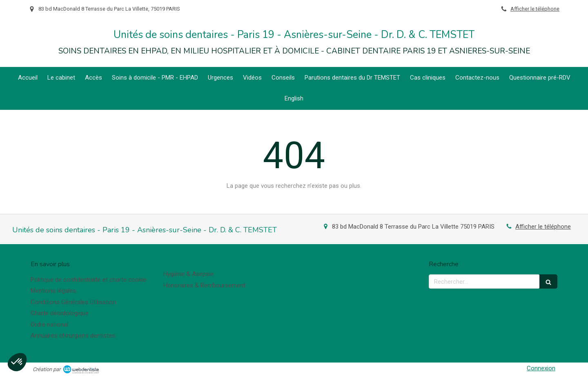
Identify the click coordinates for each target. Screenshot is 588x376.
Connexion (541, 368)
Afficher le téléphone (535, 9)
